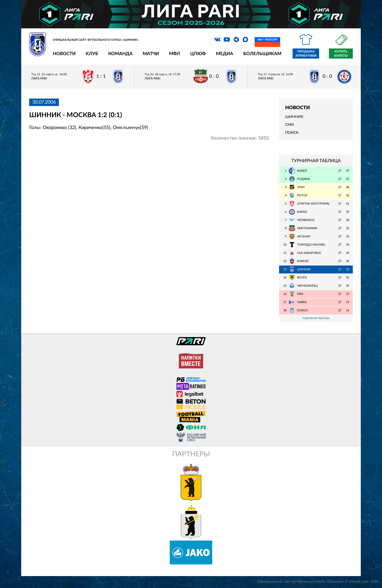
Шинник (294, 117)
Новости (64, 54)
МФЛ (175, 54)
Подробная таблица (316, 319)
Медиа (225, 54)
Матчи (151, 54)
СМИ (290, 125)
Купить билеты (341, 54)
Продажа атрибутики (306, 54)
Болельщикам (262, 54)
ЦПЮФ (198, 54)
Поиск (292, 133)
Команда (120, 54)
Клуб (92, 54)
